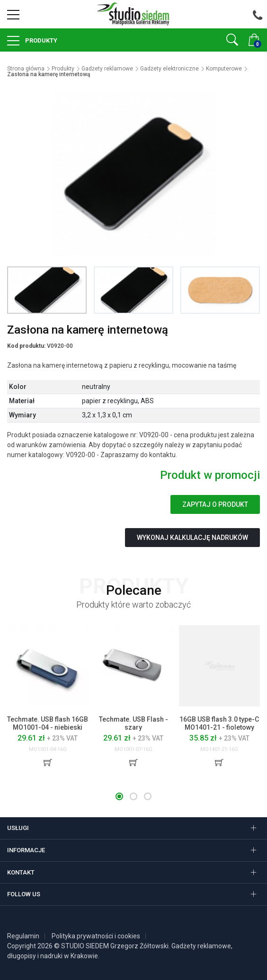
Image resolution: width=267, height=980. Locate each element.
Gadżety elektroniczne (169, 69)
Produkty (40, 40)
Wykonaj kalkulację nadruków (192, 538)
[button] (119, 796)
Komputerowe (224, 69)
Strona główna (26, 69)
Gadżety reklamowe (107, 69)
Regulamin (23, 936)
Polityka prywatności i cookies (96, 936)
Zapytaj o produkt (215, 504)
